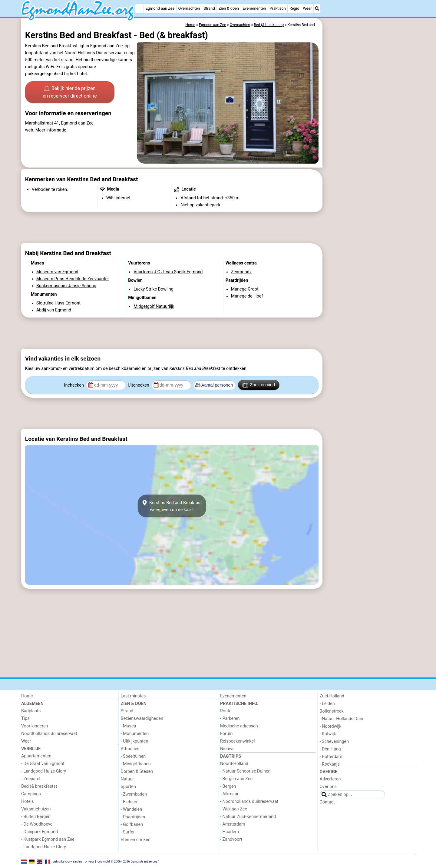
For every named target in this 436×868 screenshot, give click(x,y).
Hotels (28, 801)
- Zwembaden (134, 794)
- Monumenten (135, 734)
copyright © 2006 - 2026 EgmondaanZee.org (127, 861)
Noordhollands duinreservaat (49, 734)
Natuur (127, 779)
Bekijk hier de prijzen (70, 93)
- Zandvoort (231, 839)
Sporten (128, 787)
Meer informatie (51, 130)
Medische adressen (239, 726)
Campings (31, 794)
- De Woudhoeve (37, 824)
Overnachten (189, 8)
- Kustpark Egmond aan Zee (48, 839)
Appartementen (36, 756)
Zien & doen (229, 8)
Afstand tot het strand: (202, 198)
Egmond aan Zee (160, 8)
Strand (209, 8)
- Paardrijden (133, 817)
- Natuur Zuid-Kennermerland (248, 817)
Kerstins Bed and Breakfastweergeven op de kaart (172, 506)
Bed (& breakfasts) (39, 786)
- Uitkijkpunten (135, 741)
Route (226, 711)
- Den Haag (330, 749)
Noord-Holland (234, 764)
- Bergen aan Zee (236, 779)
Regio (294, 8)
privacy (90, 861)
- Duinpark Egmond (40, 832)
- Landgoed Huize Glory (44, 771)
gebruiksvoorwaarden (68, 861)
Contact (327, 802)
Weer (307, 8)
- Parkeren (230, 718)
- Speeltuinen (133, 756)
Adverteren (330, 779)
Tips (25, 718)
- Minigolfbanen (136, 764)
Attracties (130, 749)
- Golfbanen (132, 825)
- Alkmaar (229, 794)
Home (27, 696)
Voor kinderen (35, 726)
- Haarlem (230, 832)
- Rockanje (330, 764)
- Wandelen (132, 809)
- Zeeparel (31, 779)
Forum (226, 734)
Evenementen (254, 8)
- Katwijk (328, 734)
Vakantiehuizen (36, 809)
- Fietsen (129, 802)
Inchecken (75, 385)
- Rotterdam (331, 757)
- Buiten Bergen (36, 817)
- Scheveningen (334, 742)
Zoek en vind (259, 385)
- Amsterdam (233, 824)
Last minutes (133, 696)
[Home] (139, 8)
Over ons (328, 787)
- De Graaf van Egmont (43, 764)
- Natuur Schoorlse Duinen (245, 771)
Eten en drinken (136, 840)
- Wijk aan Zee (234, 809)
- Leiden (327, 704)
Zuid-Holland (332, 696)
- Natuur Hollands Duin (342, 719)
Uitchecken (139, 385)
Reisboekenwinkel (238, 741)
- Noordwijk (331, 726)
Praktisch (277, 8)
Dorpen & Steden (137, 772)
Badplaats (31, 711)
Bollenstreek (332, 711)
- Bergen (228, 786)
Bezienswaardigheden (142, 718)
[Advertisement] (369, 158)
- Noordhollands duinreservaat (249, 801)
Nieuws (227, 749)
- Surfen (128, 832)
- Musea (129, 726)
